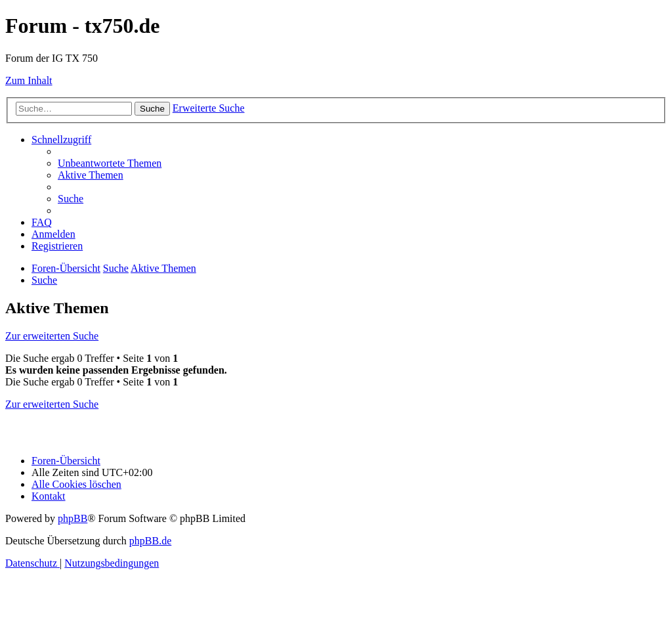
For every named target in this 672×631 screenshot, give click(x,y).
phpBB (73, 518)
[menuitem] (110, 163)
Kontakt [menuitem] (49, 496)
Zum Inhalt (29, 80)
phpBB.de (150, 541)
